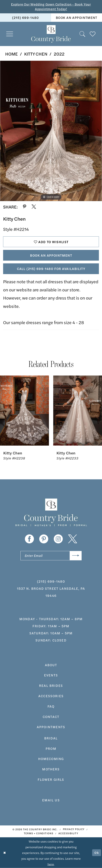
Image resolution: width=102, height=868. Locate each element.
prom (51, 749)
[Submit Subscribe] (76, 556)
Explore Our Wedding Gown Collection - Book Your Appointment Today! (51, 7)
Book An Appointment (51, 255)
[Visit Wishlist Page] (93, 34)
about (51, 665)
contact (51, 717)
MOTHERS (51, 769)
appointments (51, 727)
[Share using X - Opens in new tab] (34, 207)
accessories (51, 696)
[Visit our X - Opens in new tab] (73, 539)
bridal (51, 738)
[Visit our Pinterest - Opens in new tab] (44, 539)
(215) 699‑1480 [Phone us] (25, 18)
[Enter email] (51, 556)
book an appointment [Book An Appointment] (77, 18)
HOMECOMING (51, 759)
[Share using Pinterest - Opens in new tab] (25, 207)
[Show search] (82, 34)
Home (11, 54)
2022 (59, 54)
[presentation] (24, 411)
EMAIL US (51, 800)
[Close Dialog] (5, 853)
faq (51, 706)
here (51, 864)
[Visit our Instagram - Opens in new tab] (58, 539)
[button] (10, 34)
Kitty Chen (36, 54)
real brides (51, 686)
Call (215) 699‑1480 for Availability (51, 269)
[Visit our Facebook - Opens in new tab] (29, 539)
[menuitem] (25, 18)
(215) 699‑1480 (51, 581)
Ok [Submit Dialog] (97, 853)
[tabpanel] (51, 131)
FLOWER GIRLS (51, 779)
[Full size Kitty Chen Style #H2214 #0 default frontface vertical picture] (51, 131)
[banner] (51, 34)
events (51, 675)
